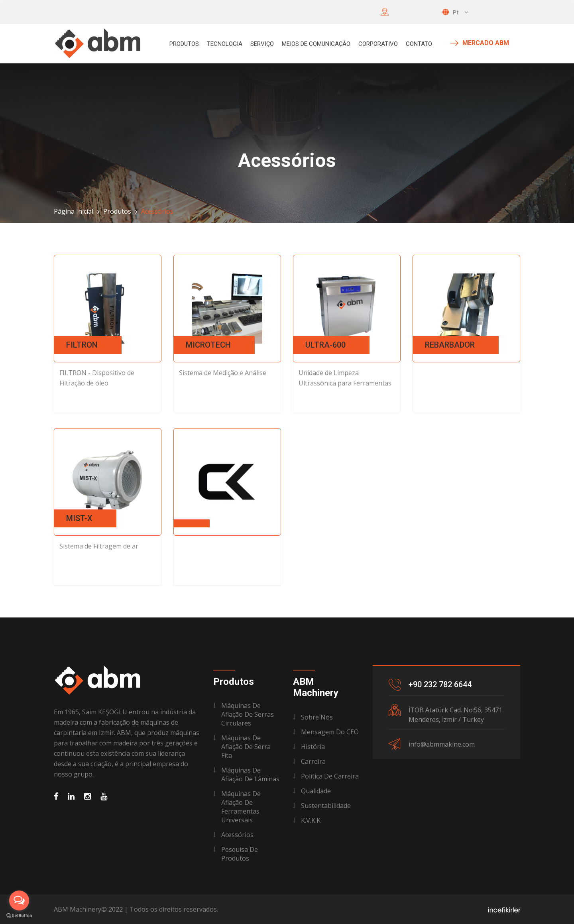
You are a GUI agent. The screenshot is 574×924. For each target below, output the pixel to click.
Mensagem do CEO (330, 732)
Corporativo (378, 44)
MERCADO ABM (480, 43)
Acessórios (237, 835)
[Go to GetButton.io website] (19, 916)
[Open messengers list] (19, 900)
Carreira (313, 761)
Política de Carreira (330, 776)
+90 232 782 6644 (440, 684)
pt (455, 12)
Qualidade (316, 791)
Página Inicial (74, 211)
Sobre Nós (317, 717)
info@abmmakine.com (442, 744)
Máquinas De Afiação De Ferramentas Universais (241, 807)
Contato (419, 44)
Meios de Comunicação (316, 44)
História (313, 747)
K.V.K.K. (311, 820)
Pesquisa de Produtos (240, 854)
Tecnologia (225, 44)
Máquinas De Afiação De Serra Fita (246, 747)
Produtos (184, 44)
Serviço (262, 44)
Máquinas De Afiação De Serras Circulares (248, 714)
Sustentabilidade (326, 806)
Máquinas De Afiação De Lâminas (250, 775)
